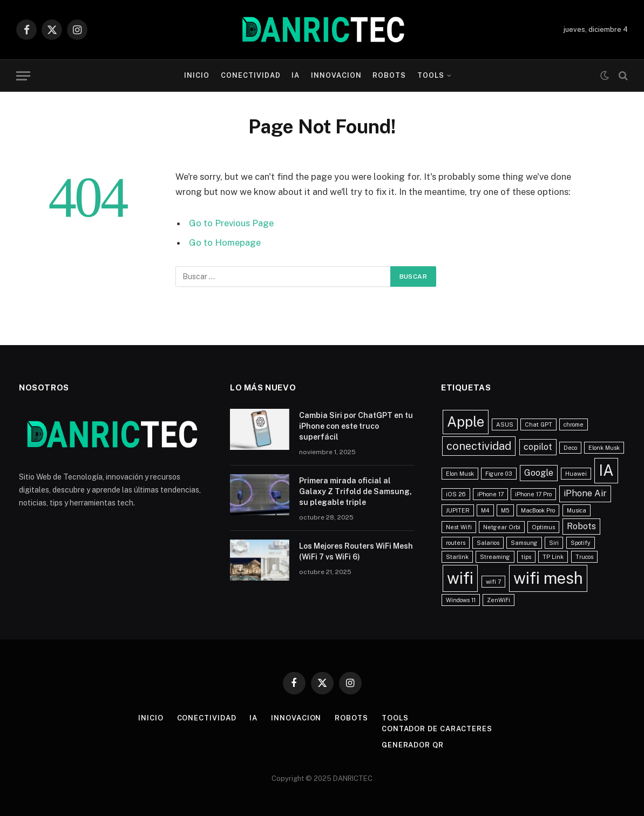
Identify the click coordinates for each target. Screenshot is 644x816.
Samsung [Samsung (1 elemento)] (524, 543)
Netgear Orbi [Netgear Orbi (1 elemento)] (502, 527)
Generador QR (413, 745)
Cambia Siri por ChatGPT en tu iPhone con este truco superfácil (356, 426)
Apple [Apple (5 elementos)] (466, 422)
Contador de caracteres (437, 729)
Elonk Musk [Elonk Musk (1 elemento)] (604, 448)
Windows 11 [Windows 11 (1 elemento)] (461, 600)
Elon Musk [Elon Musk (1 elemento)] (460, 474)
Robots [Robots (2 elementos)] (581, 526)
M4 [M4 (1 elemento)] (485, 510)
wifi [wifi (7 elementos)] (460, 578)
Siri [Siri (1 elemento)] (554, 543)
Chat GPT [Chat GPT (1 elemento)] (538, 424)
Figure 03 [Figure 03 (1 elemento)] (499, 474)
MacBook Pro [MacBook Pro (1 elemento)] (538, 510)
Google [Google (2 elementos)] (539, 473)
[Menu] (23, 76)
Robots (389, 75)
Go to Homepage (225, 242)
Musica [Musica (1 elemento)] (577, 510)
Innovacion (336, 75)
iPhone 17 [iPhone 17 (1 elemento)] (490, 494)
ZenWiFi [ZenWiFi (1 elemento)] (499, 600)
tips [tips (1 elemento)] (526, 557)
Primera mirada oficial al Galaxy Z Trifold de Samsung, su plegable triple (355, 491)
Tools (431, 75)
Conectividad (251, 75)
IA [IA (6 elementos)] (606, 470)
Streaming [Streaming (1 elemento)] (495, 557)
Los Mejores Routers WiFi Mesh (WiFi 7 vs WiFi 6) (356, 551)
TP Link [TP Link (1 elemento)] (553, 557)
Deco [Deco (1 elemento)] (570, 448)
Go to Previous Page (231, 223)
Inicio (197, 75)
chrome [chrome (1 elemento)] (574, 424)
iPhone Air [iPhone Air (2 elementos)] (585, 493)
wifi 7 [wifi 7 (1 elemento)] (493, 582)
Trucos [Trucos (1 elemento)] (584, 557)
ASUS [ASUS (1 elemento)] (505, 424)
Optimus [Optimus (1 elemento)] (543, 527)
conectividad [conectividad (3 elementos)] (479, 446)
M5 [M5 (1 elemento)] (505, 510)
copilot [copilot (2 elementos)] (538, 447)
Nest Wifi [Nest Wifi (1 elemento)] (459, 527)
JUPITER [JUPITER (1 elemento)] (458, 510)
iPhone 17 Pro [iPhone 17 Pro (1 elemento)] (533, 494)
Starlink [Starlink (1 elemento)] (457, 557)
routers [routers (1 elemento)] (456, 543)
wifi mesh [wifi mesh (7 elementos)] (548, 578)
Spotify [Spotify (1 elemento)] (581, 543)
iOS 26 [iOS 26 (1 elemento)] (456, 494)
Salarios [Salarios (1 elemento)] (488, 543)
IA (296, 75)
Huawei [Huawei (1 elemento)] (576, 474)
